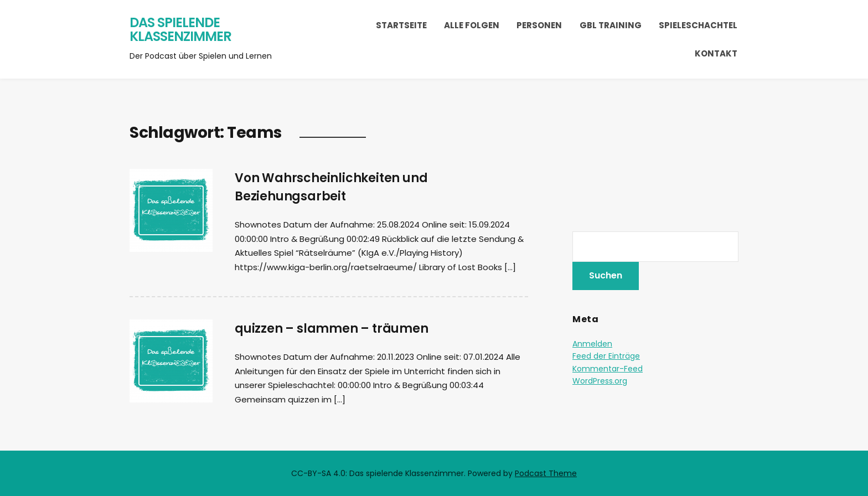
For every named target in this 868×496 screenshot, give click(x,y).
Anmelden (592, 344)
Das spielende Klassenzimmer (180, 30)
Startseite (401, 25)
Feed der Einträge (606, 356)
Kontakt (716, 53)
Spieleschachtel (698, 25)
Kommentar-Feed (608, 369)
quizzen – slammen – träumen (332, 329)
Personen (539, 25)
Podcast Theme (546, 473)
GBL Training (611, 25)
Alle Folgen (472, 25)
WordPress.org (600, 381)
